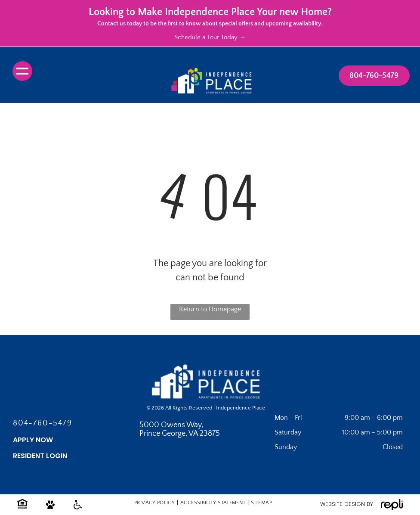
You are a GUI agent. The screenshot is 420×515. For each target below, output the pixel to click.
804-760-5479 (43, 423)
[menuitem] (155, 503)
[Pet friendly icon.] (50, 509)
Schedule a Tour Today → (210, 37)
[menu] (22, 71)
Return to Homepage (210, 309)
